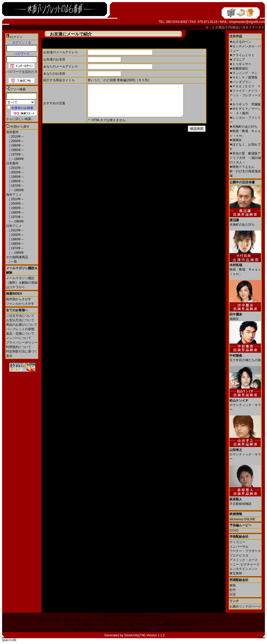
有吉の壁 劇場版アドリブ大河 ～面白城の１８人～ (245, 158)
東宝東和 (236, 573)
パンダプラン (240, 82)
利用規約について (19, 347)
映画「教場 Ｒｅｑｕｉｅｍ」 (245, 268)
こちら (154, 629)
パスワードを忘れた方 (22, 72)
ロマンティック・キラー (245, 403)
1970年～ (17, 154)
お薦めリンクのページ (245, 606)
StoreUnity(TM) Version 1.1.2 (144, 635)
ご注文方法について (20, 316)
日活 (233, 594)
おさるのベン (240, 42)
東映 (233, 585)
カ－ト (210, 27)
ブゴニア (237, 60)
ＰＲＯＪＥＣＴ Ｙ (245, 86)
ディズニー (237, 542)
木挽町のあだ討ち (244, 127)
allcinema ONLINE (242, 519)
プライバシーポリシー (22, 342)
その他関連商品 (17, 257)
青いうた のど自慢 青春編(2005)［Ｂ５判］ (119, 80)
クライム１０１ (242, 55)
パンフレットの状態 (20, 329)
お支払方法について (20, 320)
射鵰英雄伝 (239, 69)
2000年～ (17, 141)
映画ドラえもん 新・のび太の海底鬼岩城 (245, 171)
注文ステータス (253, 27)
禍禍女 (236, 140)
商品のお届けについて (22, 325)
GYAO (234, 531)
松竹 (233, 590)
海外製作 (12, 132)
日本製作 (12, 163)
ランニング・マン (244, 73)
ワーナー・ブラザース (245, 551)
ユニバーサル (239, 547)
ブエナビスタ (239, 555)
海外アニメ (14, 195)
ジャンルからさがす (20, 304)
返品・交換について (20, 334)
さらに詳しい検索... (20, 119)
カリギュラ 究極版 (245, 104)
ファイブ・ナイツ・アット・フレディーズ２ (245, 95)
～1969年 (17, 159)
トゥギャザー (240, 64)
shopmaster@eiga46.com (247, 22)
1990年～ (17, 146)
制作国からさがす (19, 299)
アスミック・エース (244, 560)
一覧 (14, 262)
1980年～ (17, 150)
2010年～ (17, 137)
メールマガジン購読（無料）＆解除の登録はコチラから (22, 283)
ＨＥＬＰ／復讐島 (244, 77)
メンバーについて (19, 338)
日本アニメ (14, 226)
